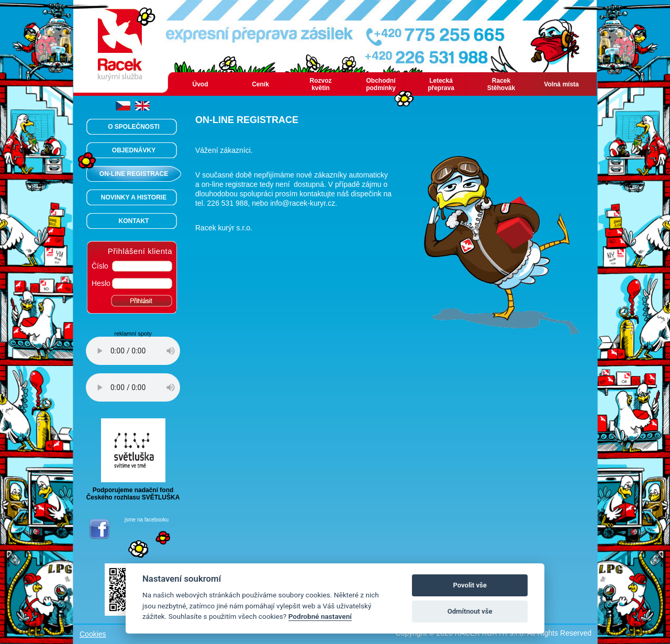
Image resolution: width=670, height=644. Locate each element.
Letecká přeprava (441, 84)
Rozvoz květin (321, 84)
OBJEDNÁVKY (134, 150)
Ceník (260, 84)
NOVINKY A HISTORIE (134, 197)
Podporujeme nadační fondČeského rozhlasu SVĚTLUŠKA (133, 491)
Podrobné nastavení (320, 616)
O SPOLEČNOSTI (134, 127)
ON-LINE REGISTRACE (134, 174)
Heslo (101, 283)
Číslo (100, 266)
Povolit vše (470, 585)
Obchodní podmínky (381, 84)
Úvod (200, 84)
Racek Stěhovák (501, 84)
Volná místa (561, 84)
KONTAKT (134, 221)
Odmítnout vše (470, 611)
